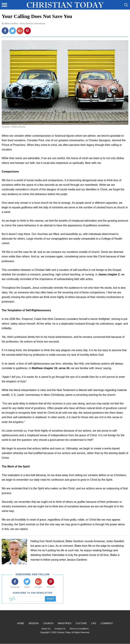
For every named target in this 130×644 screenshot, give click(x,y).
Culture (81, 623)
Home (21, 623)
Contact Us (60, 629)
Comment (107, 623)
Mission (34, 623)
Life (94, 623)
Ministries (64, 623)
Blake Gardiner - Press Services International (25, 24)
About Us (46, 629)
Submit (50, 599)
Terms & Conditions (79, 629)
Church (48, 623)
